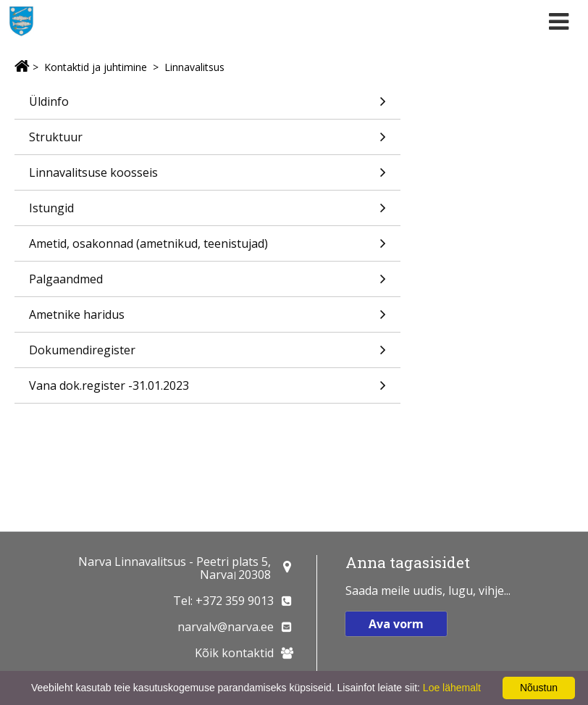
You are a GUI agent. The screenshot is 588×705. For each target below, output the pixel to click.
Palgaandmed (207, 284)
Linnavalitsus (194, 67)
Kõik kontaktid (234, 653)
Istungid (207, 213)
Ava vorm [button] (396, 624)
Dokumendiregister (207, 355)
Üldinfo (207, 106)
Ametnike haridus (207, 319)
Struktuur (207, 142)
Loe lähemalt (452, 688)
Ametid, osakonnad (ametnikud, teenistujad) (207, 248)
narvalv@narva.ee (226, 627)
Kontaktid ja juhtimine (96, 67)
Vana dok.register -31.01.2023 (207, 390)
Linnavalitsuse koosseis (207, 177)
